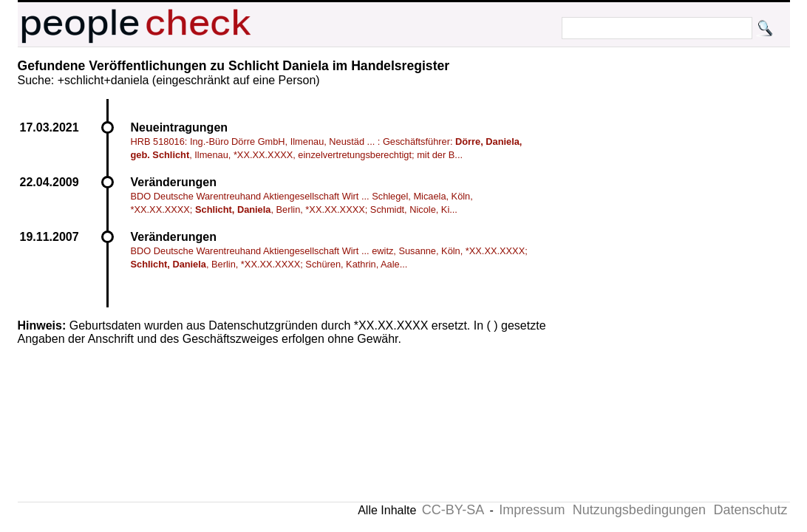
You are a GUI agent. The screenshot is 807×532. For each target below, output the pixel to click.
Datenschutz (750, 510)
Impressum (532, 510)
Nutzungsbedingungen (639, 510)
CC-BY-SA (453, 510)
